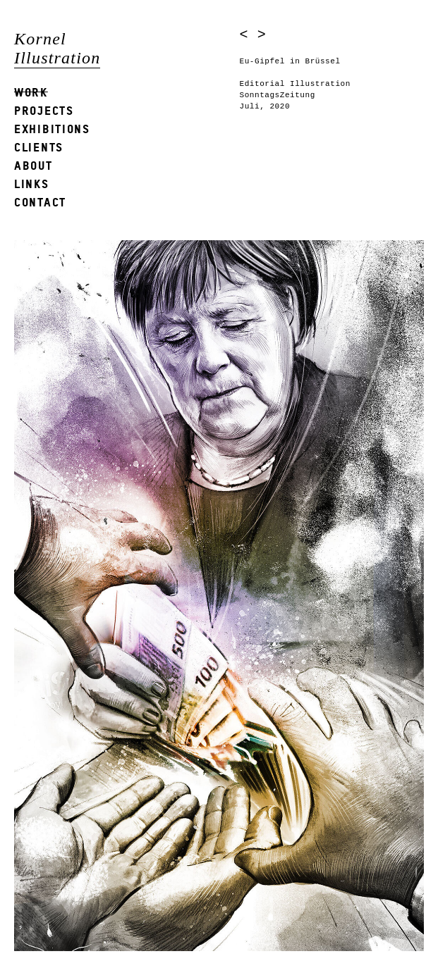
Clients (39, 147)
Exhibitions (52, 129)
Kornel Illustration (57, 48)
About (34, 165)
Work (31, 92)
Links (32, 184)
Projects (44, 110)
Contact (40, 202)
